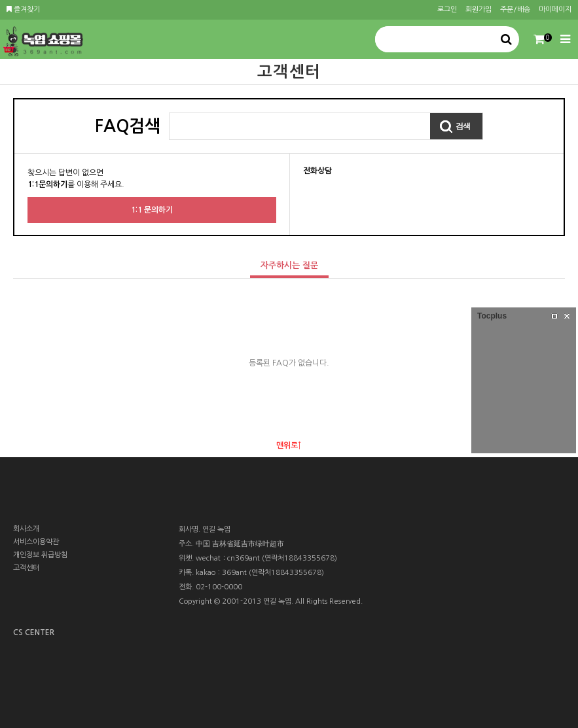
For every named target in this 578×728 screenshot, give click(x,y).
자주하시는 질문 (284, 263)
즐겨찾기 (23, 9)
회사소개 (26, 529)
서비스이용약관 (36, 542)
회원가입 (479, 9)
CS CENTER (34, 633)
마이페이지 (555, 9)
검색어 (170, 113)
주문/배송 (515, 9)
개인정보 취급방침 (40, 555)
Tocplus (492, 316)
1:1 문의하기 (152, 210)
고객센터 (26, 568)
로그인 (447, 9)
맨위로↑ (289, 445)
